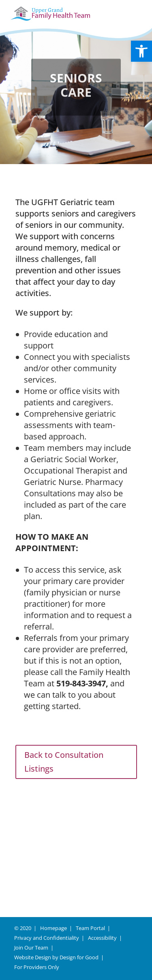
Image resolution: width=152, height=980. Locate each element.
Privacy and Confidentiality (47, 938)
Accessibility (102, 938)
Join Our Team (31, 948)
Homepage (54, 928)
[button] (141, 51)
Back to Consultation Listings (64, 762)
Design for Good (79, 957)
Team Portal (90, 928)
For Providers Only (37, 967)
